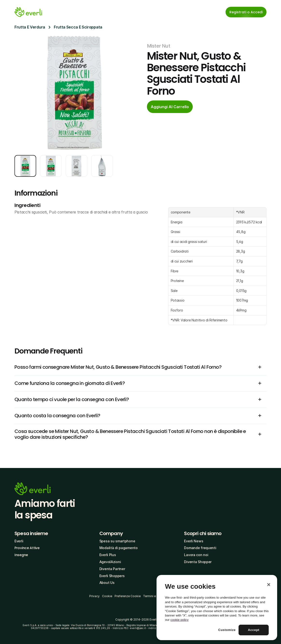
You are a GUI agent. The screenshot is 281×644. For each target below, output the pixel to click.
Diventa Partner (112, 569)
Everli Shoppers (112, 576)
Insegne (21, 555)
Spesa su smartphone (117, 541)
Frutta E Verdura (30, 27)
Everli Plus (108, 555)
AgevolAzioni (110, 562)
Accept (254, 630)
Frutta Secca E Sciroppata (78, 27)
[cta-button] (170, 107)
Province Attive (27, 548)
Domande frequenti (200, 548)
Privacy (94, 596)
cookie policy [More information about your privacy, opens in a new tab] (180, 620)
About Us (107, 583)
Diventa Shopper (198, 562)
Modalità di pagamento (119, 548)
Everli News (194, 541)
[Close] (269, 585)
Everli (19, 541)
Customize (227, 630)
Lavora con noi (196, 555)
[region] (217, 608)
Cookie (107, 596)
